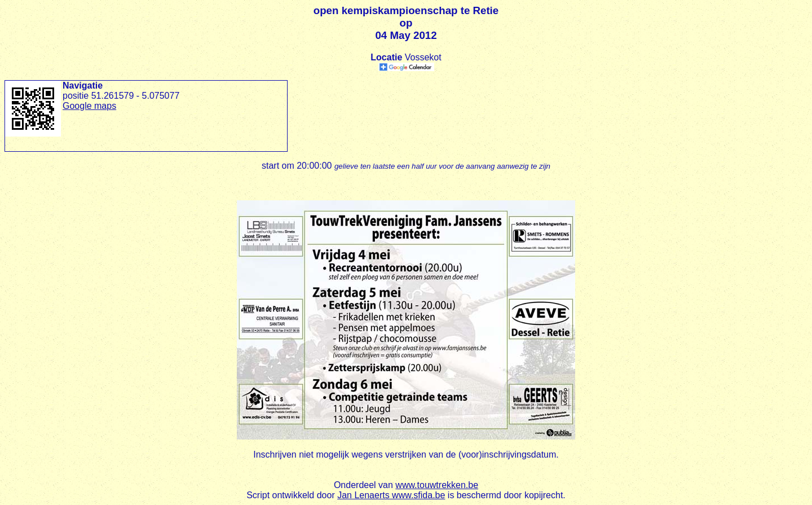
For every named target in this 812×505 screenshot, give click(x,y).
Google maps (89, 106)
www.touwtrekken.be (437, 485)
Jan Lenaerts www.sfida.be (391, 495)
